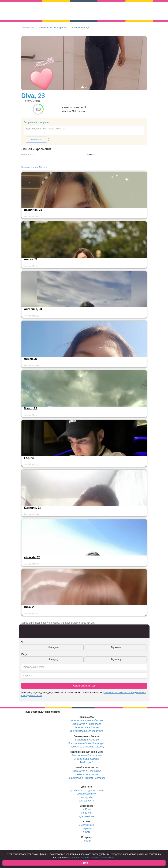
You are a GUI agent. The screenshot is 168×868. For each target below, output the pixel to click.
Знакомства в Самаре (87, 759)
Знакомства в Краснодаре (87, 724)
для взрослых (87, 801)
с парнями (87, 828)
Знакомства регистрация (53, 28)
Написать (36, 140)
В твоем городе (80, 28)
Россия (87, 841)
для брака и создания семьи (87, 790)
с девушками (87, 825)
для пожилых (87, 816)
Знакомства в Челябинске (87, 771)
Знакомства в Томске (87, 727)
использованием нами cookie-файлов (93, 858)
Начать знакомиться (84, 686)
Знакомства (28, 28)
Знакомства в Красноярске (87, 755)
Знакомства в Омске (87, 774)
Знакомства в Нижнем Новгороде (87, 778)
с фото (87, 832)
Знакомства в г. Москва (34, 167)
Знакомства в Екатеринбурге (87, 731)
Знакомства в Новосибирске (87, 720)
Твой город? (87, 762)
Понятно (84, 863)
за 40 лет (87, 809)
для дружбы (87, 797)
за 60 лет (87, 813)
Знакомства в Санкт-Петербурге (87, 743)
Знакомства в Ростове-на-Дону (87, 747)
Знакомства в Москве (87, 740)
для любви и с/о (87, 794)
